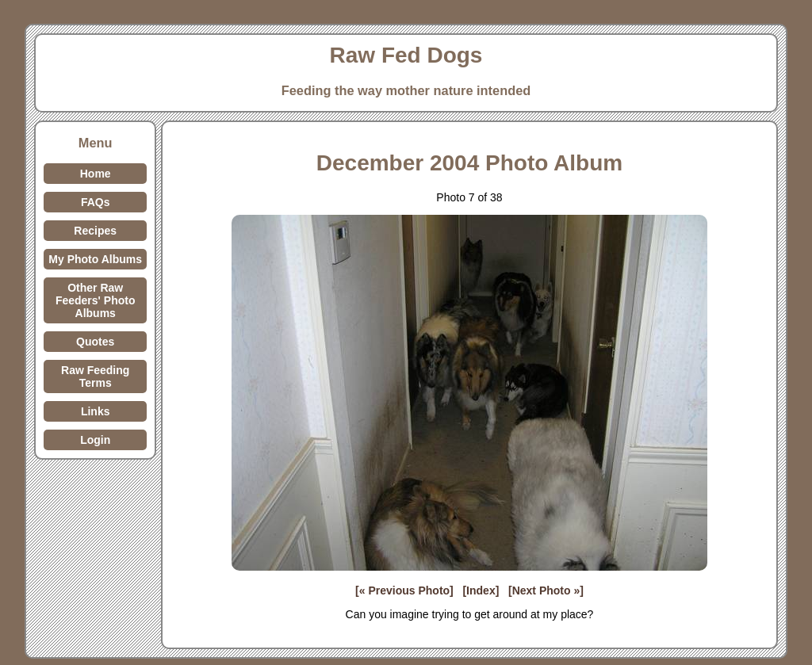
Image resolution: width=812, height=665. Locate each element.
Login (95, 440)
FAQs (96, 202)
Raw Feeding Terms (95, 376)
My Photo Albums (95, 259)
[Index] (481, 590)
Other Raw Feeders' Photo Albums (96, 300)
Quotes (95, 342)
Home (96, 174)
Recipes (95, 231)
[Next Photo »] (546, 590)
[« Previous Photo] (404, 590)
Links (96, 411)
